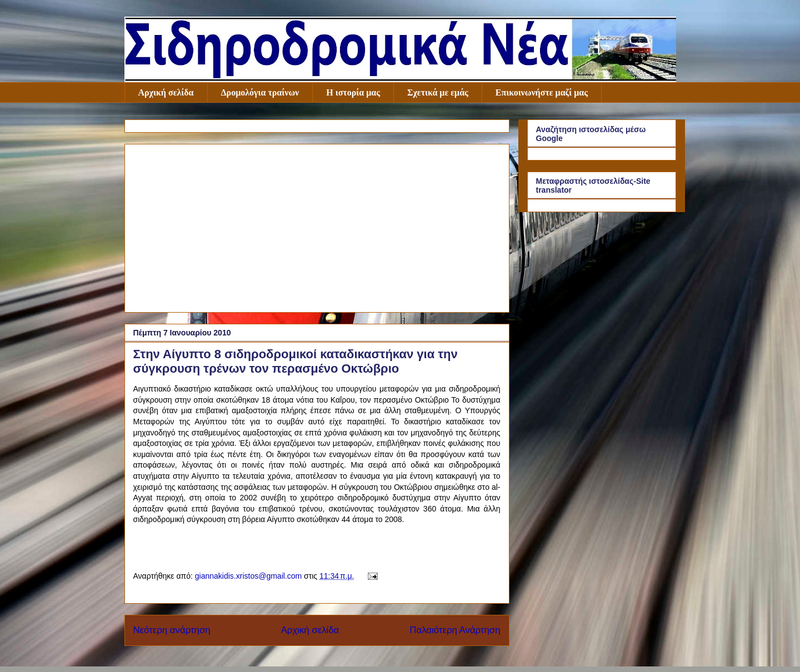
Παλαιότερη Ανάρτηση (455, 630)
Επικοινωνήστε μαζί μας (542, 92)
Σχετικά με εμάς (438, 92)
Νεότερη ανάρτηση (172, 630)
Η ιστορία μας (353, 92)
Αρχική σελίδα (166, 92)
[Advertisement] (317, 226)
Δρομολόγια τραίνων (260, 92)
